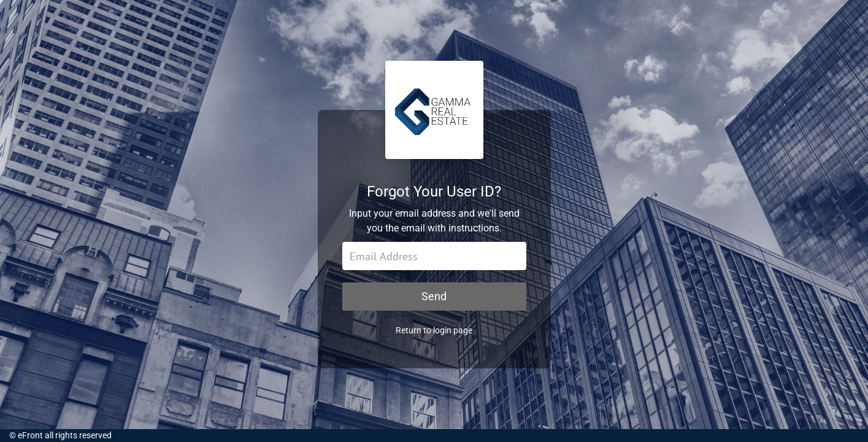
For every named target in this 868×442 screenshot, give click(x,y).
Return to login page (434, 330)
